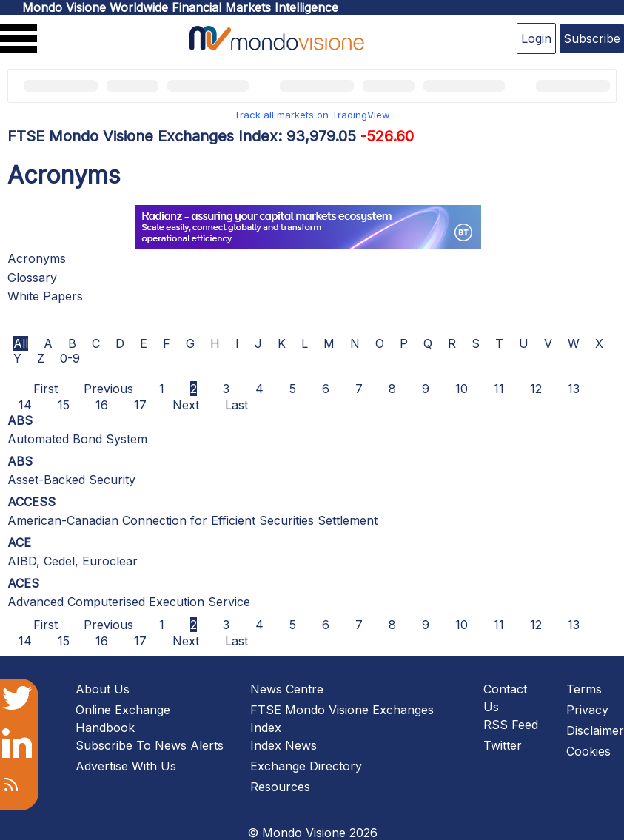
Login (536, 38)
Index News (284, 745)
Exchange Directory (306, 766)
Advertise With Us (126, 766)
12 (536, 389)
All (21, 343)
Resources (280, 787)
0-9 (70, 358)
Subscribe (592, 38)
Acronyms (37, 258)
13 (574, 389)
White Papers (45, 296)
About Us (103, 689)
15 (64, 405)
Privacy (587, 710)
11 (499, 389)
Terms (584, 689)
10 (462, 389)
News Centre (287, 689)
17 (140, 405)
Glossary (32, 278)
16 (102, 405)
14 (25, 405)
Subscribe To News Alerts (150, 745)
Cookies (588, 751)
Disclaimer (595, 730)
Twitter (503, 745)
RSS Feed (511, 725)
